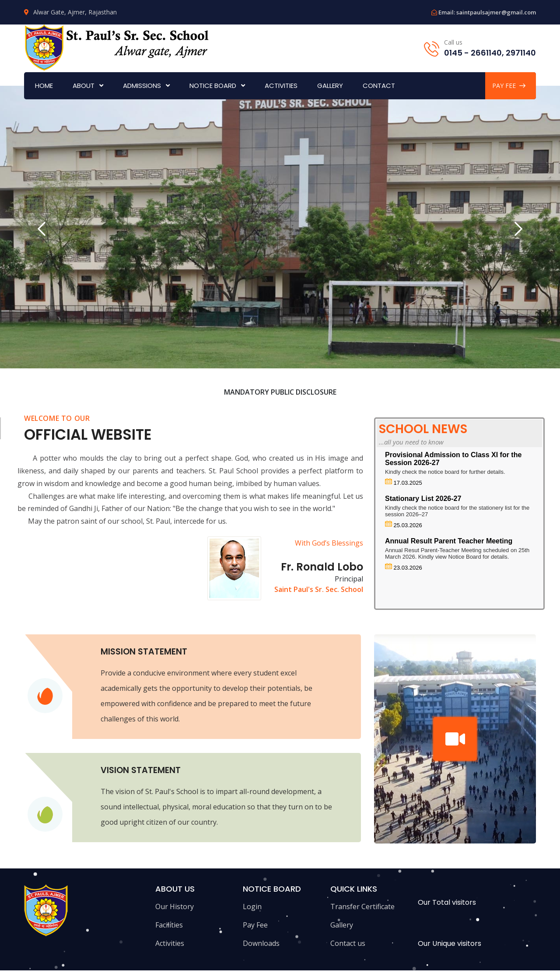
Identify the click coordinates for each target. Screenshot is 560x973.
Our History (175, 906)
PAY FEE (509, 86)
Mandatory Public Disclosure (280, 392)
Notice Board (213, 86)
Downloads (261, 943)
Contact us (348, 943)
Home (44, 86)
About (84, 86)
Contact (379, 86)
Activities (281, 86)
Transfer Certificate (362, 906)
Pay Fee (255, 925)
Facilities (169, 925)
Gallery (330, 86)
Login (252, 906)
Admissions (142, 86)
